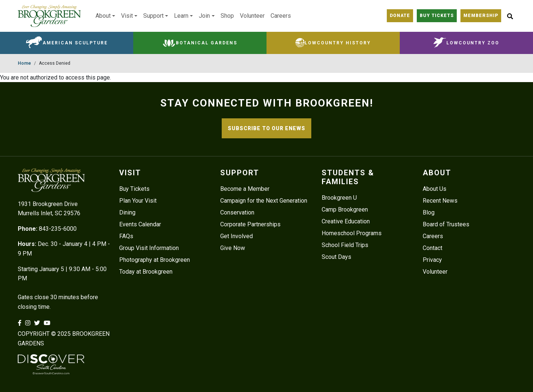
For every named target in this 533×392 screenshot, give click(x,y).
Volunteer (252, 16)
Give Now (233, 248)
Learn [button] (181, 16)
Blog (429, 212)
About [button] (103, 16)
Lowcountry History (338, 43)
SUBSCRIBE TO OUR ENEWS (266, 128)
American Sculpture (75, 43)
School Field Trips (345, 245)
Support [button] (153, 16)
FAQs (126, 236)
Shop (227, 16)
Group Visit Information (149, 248)
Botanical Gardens (207, 43)
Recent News (440, 201)
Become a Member (245, 189)
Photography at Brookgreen (155, 260)
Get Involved (237, 236)
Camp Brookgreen (345, 209)
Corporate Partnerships (250, 224)
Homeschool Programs (352, 233)
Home (24, 63)
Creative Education (346, 221)
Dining (127, 212)
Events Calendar (140, 224)
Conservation (237, 212)
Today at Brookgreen (146, 272)
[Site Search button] (510, 16)
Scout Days (336, 257)
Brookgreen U (339, 198)
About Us (435, 189)
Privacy (432, 260)
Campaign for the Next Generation (264, 201)
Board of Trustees (446, 224)
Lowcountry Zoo (473, 43)
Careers (281, 16)
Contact (433, 248)
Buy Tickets (134, 189)
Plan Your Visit (138, 201)
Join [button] (204, 16)
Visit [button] (127, 16)
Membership (481, 16)
